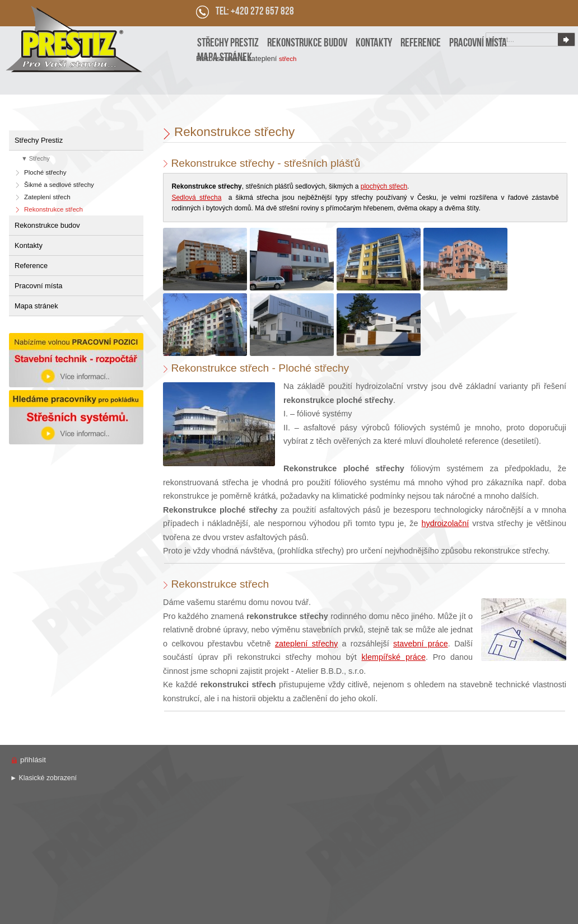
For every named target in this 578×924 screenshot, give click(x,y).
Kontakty (29, 245)
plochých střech (384, 186)
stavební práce (421, 644)
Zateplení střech (47, 197)
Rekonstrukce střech (53, 209)
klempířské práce (394, 657)
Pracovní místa (38, 286)
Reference (31, 266)
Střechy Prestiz (39, 140)
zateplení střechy (306, 644)
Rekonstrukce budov (47, 225)
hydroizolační (446, 523)
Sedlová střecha (196, 198)
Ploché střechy (45, 172)
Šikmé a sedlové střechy (59, 185)
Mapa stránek (36, 306)
